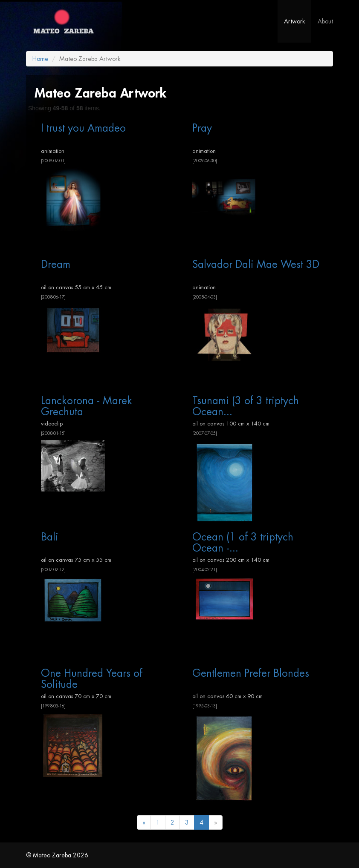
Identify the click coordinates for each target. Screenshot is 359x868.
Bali (50, 537)
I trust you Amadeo (83, 128)
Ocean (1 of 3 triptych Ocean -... (243, 542)
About (325, 21)
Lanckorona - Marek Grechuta (87, 406)
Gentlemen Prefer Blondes (251, 673)
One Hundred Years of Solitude (92, 679)
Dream (56, 264)
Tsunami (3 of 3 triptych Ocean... (246, 406)
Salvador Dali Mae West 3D (256, 264)
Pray (202, 128)
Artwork (294, 21)
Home (40, 59)
